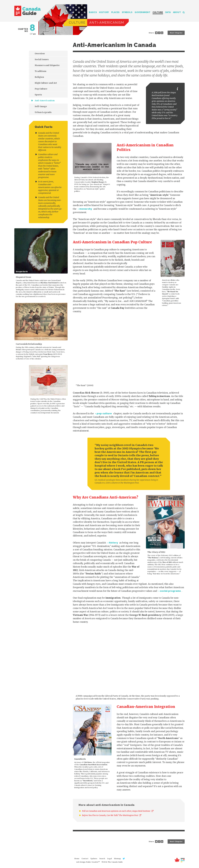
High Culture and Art (46, 83)
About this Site (180, 860)
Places (115, 12)
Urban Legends (43, 112)
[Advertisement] (36, 443)
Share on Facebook (159, 33)
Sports (38, 95)
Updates (94, 859)
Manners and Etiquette (47, 65)
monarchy (86, 209)
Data (168, 12)
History (104, 12)
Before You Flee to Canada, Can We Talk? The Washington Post (112, 815)
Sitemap (117, 859)
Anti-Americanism (45, 101)
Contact (85, 859)
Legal (110, 859)
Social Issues (42, 59)
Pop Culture (41, 89)
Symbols (127, 12)
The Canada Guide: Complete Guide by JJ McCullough (27, 11)
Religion (39, 77)
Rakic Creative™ (93, 862)
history (113, 543)
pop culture (104, 413)
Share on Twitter (156, 33)
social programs (170, 591)
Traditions (41, 71)
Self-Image (41, 106)
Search (184, 13)
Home (77, 859)
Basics (93, 12)
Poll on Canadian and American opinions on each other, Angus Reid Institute (118, 811)
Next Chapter (176, 33)
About (177, 12)
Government (142, 12)
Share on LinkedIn (162, 33)
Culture (158, 12)
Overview (40, 54)
